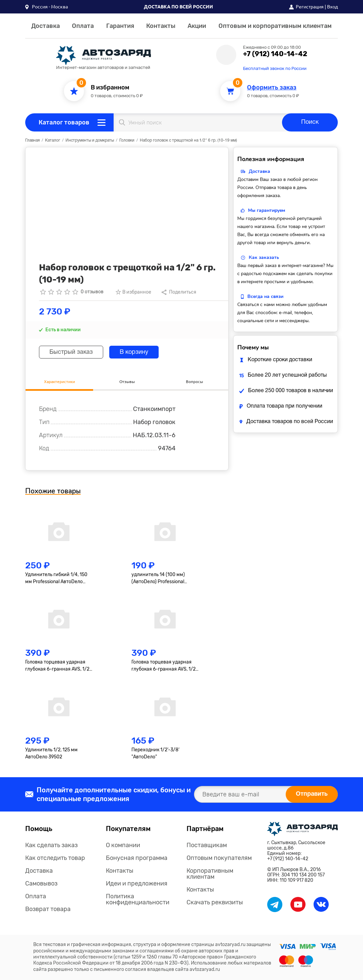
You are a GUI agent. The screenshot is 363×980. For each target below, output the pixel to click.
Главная (32, 140)
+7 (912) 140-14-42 (275, 54)
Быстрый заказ (71, 352)
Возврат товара (48, 909)
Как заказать (264, 257)
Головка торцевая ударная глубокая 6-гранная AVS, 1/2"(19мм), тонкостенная (164, 666)
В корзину (134, 352)
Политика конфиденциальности (138, 899)
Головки (127, 140)
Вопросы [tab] (194, 382)
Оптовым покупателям (219, 858)
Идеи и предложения (137, 883)
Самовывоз (41, 883)
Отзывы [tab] (127, 382)
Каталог (53, 140)
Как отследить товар (55, 858)
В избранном (110, 88)
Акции (197, 26)
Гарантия (120, 26)
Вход (332, 7)
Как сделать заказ (51, 845)
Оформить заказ (272, 88)
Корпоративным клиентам (210, 874)
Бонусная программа (137, 858)
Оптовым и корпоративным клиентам (275, 26)
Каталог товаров (64, 122)
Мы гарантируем (267, 210)
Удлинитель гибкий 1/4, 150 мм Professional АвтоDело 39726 (56, 578)
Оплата (83, 26)
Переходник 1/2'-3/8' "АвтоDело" (155, 753)
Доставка (46, 26)
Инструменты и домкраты (90, 140)
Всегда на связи (265, 296)
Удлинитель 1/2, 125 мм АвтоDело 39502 (51, 753)
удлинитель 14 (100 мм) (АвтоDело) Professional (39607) (158, 578)
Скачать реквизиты (215, 902)
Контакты (161, 26)
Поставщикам (207, 845)
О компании (123, 845)
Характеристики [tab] (59, 382)
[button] (47, 7)
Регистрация (310, 7)
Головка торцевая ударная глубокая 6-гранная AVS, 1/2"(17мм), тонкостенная (58, 666)
